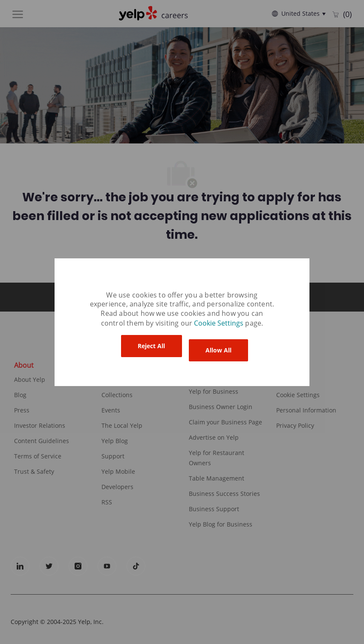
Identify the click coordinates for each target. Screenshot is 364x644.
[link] (220, 323)
